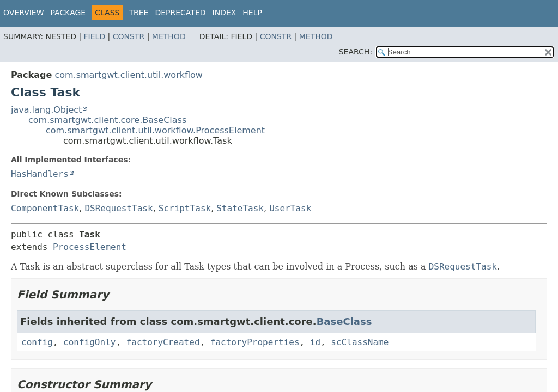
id (315, 342)
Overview (24, 13)
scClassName (360, 342)
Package (68, 13)
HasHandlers (40, 174)
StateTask (240, 208)
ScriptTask (185, 208)
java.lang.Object (46, 110)
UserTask (290, 208)
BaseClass (344, 321)
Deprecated (180, 13)
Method (169, 36)
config (37, 342)
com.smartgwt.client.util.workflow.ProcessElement (155, 130)
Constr (129, 36)
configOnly (89, 342)
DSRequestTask (119, 208)
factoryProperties (255, 342)
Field (95, 36)
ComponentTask (45, 208)
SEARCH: (356, 52)
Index (225, 13)
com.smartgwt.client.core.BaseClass (107, 120)
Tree (138, 13)
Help (252, 13)
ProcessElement (90, 247)
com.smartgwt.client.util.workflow (129, 75)
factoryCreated (163, 342)
